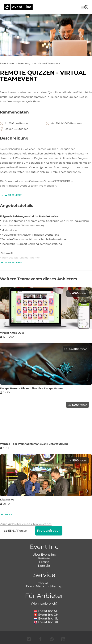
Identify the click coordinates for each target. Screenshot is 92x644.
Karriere (44, 558)
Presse (44, 562)
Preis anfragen (49, 531)
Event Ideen (7, 63)
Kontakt (44, 566)
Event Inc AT (45, 611)
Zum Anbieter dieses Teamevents (26, 524)
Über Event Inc (44, 555)
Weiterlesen (11, 195)
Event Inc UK (46, 622)
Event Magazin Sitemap (44, 586)
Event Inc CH (46, 615)
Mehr (6, 514)
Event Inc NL (46, 618)
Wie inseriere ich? (44, 604)
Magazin (44, 583)
